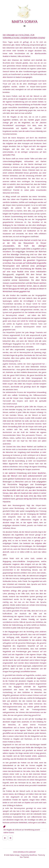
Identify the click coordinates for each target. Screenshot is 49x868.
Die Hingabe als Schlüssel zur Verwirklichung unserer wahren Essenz (22, 830)
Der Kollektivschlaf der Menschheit (5, 838)
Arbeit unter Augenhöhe (10, 838)
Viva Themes (24, 857)
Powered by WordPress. (29, 855)
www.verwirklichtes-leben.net (24, 852)
